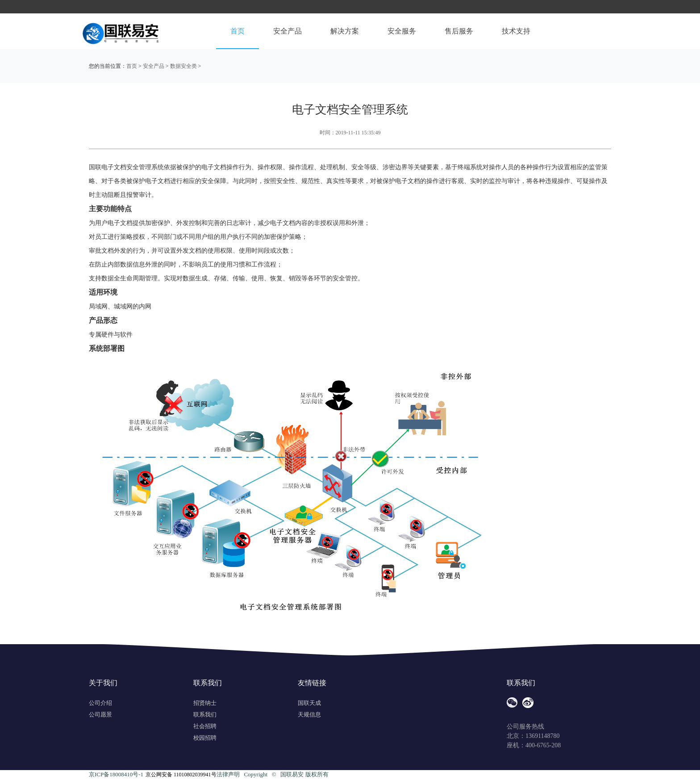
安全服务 (402, 31)
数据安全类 (183, 66)
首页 (237, 31)
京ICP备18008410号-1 (116, 774)
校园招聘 (205, 738)
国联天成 (309, 703)
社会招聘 (205, 726)
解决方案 (345, 31)
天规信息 (309, 714)
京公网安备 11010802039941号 (181, 775)
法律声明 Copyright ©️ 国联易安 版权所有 (273, 774)
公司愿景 (100, 714)
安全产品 (287, 31)
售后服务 (459, 31)
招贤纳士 (205, 703)
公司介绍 (100, 703)
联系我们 (205, 714)
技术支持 (516, 31)
